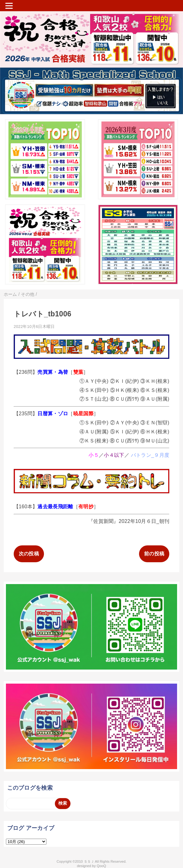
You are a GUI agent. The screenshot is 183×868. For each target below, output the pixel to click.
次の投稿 (29, 554)
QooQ (101, 866)
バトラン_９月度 (150, 455)
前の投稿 (154, 554)
